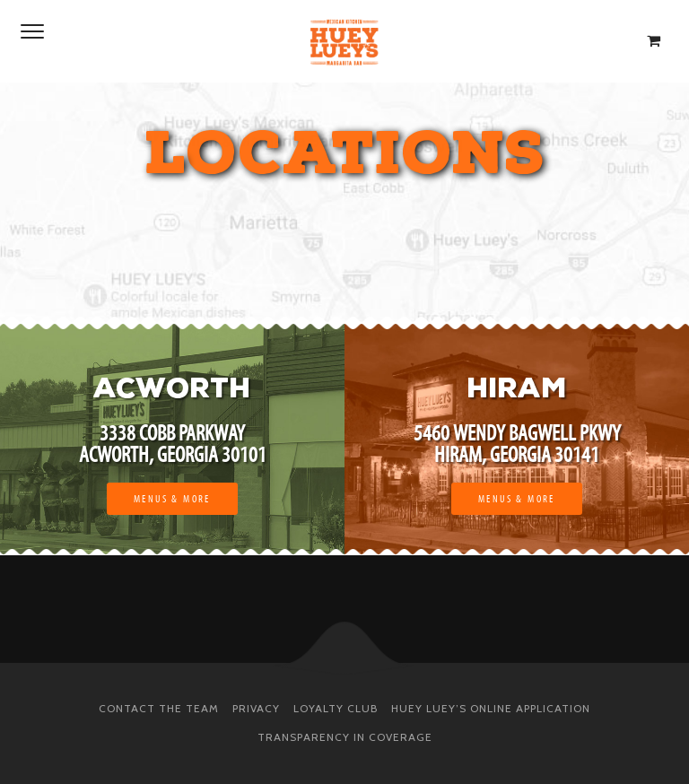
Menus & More (172, 499)
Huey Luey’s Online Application (491, 708)
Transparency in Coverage (345, 737)
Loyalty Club (336, 708)
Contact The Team (159, 708)
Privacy (256, 708)
